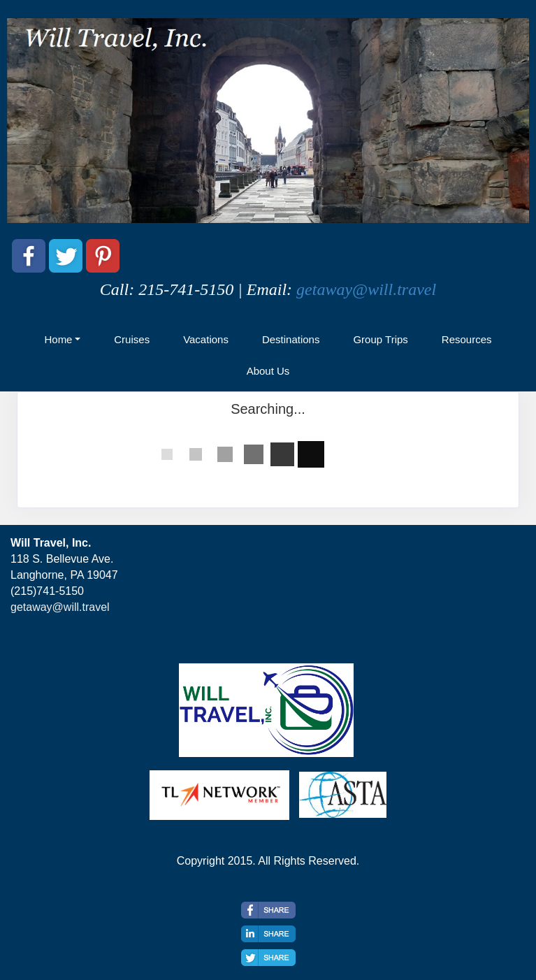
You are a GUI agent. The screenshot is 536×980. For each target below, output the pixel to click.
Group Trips (380, 339)
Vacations (206, 339)
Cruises (132, 339)
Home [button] (58, 339)
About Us (268, 371)
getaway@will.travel (366, 289)
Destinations (291, 339)
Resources (467, 339)
